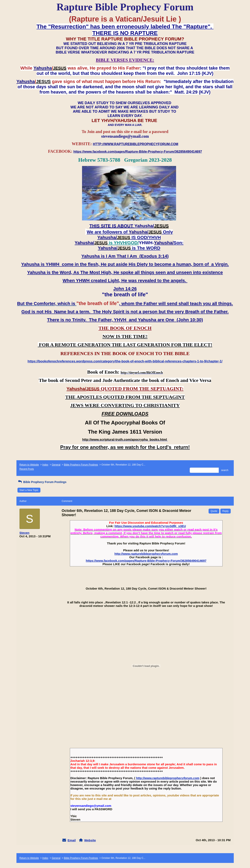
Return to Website (29, 465)
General (56, 465)
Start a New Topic (29, 490)
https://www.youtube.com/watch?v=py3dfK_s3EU (150, 526)
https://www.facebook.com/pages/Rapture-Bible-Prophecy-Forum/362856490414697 (146, 561)
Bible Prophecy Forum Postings (81, 465)
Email (72, 840)
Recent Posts (27, 469)
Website (90, 840)
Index (45, 465)
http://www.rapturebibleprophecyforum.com (146, 554)
